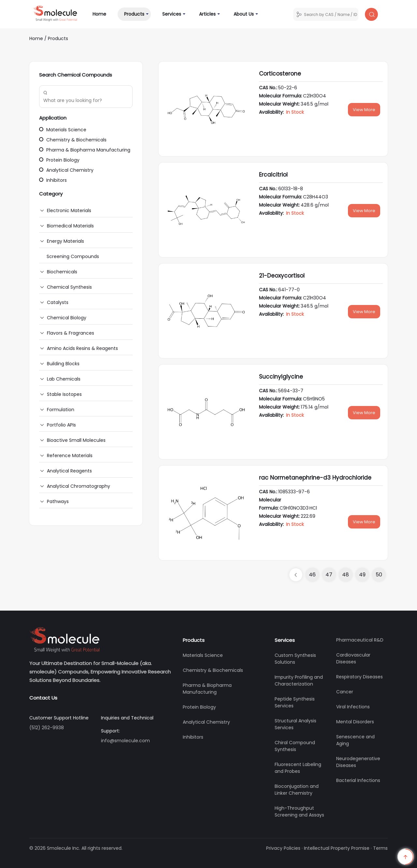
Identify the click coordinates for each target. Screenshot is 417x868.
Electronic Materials (69, 210)
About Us (244, 14)
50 (379, 575)
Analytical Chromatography (79, 486)
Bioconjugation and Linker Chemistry (297, 790)
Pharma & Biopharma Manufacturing (85, 150)
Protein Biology (59, 160)
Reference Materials (70, 456)
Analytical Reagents (69, 471)
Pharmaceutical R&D (360, 640)
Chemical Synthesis (69, 287)
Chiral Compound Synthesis (295, 746)
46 (312, 575)
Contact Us (43, 698)
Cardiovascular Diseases (353, 658)
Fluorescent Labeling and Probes (298, 768)
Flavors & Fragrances (71, 333)
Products (134, 14)
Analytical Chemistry (66, 170)
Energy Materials (65, 241)
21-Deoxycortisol (282, 276)
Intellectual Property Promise (337, 848)
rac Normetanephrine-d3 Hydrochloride (315, 478)
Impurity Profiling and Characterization (299, 680)
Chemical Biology (67, 318)
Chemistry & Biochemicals (73, 140)
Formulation (61, 410)
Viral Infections (353, 707)
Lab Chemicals (64, 379)
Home (103, 14)
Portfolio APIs (61, 425)
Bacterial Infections (358, 780)
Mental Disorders (355, 722)
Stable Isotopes (64, 394)
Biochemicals (62, 272)
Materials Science (63, 130)
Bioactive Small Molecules (76, 440)
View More (364, 110)
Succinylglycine (281, 377)
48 (345, 575)
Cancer (345, 692)
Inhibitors (53, 180)
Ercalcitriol (273, 175)
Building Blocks (63, 364)
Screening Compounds (73, 256)
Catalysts (58, 302)
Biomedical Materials (70, 226)
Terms (380, 848)
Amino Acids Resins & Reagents (82, 348)
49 (362, 575)
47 (329, 575)
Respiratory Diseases (359, 677)
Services (172, 14)
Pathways (58, 501)
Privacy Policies (283, 848)
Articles (207, 14)
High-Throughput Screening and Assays (299, 811)
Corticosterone (280, 74)
